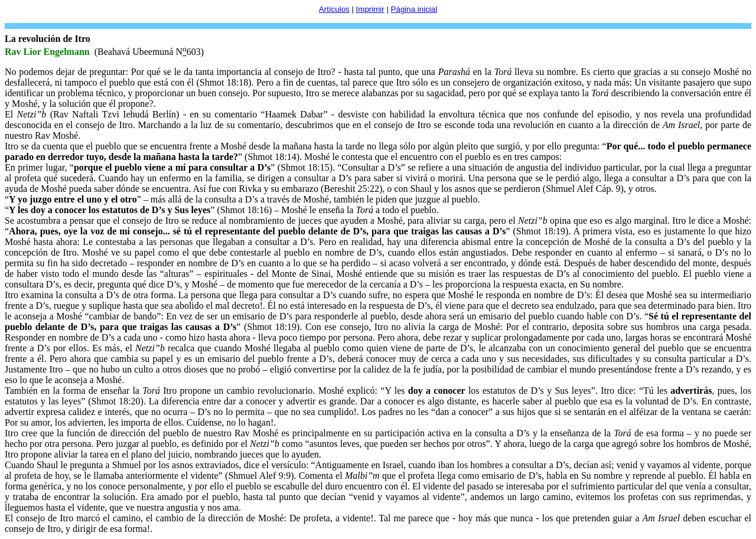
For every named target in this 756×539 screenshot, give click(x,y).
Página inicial (414, 9)
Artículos (334, 9)
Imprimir (370, 9)
